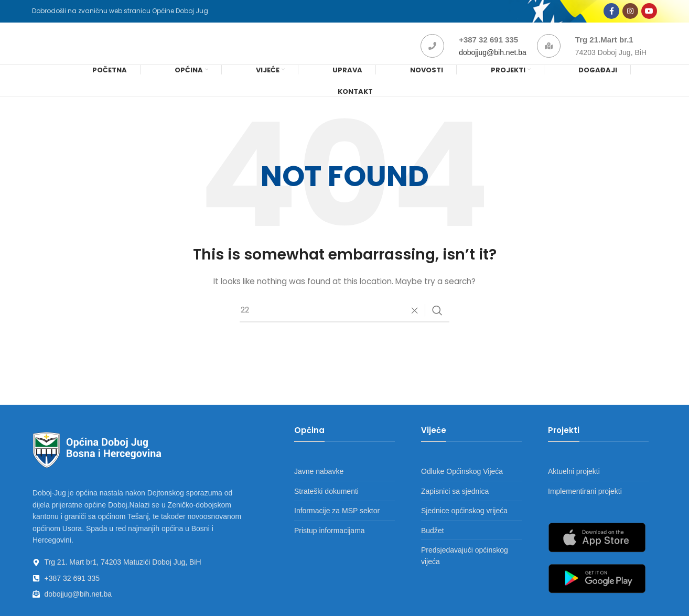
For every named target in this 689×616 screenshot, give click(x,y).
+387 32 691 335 (488, 51)
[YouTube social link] (649, 15)
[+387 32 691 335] (432, 57)
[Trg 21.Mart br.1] (549, 57)
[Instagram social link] (630, 15)
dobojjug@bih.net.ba (493, 64)
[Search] (344, 328)
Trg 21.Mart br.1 (604, 51)
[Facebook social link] (611, 15)
